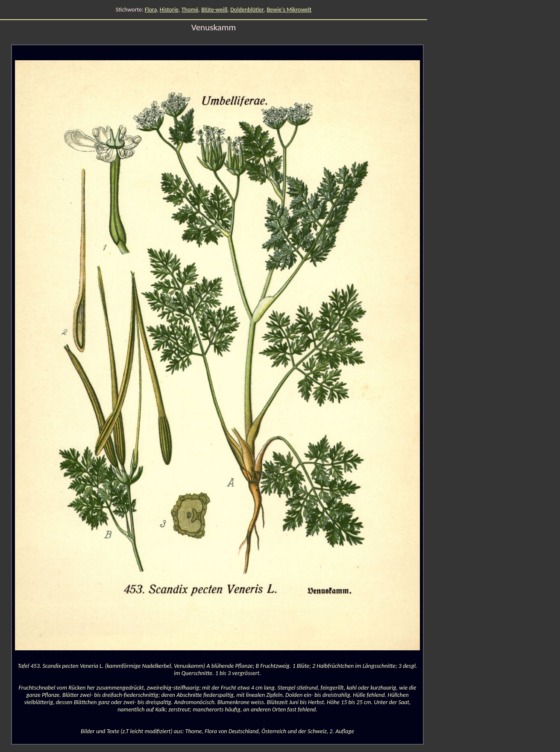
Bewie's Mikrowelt (289, 10)
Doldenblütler (247, 10)
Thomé (190, 10)
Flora (151, 10)
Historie (169, 10)
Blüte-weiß (214, 10)
